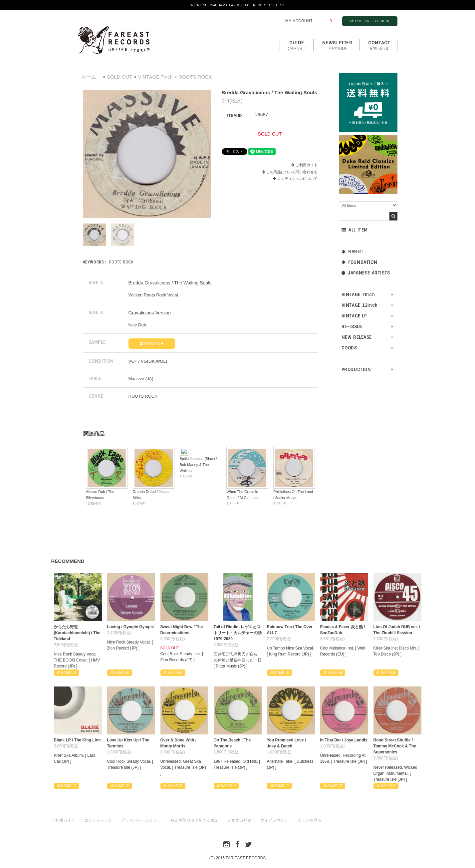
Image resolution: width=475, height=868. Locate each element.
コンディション (98, 820)
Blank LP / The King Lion (77, 740)
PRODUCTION (356, 370)
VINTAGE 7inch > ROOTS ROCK (175, 77)
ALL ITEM (355, 230)
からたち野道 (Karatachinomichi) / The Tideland (77, 633)
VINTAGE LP (354, 316)
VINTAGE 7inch (358, 295)
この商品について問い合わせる (292, 172)
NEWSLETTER (337, 45)
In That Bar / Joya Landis (344, 740)
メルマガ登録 (239, 820)
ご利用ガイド (307, 165)
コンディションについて (295, 179)
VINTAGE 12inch (360, 305)
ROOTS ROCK (121, 262)
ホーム (89, 77)
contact (379, 45)
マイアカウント (274, 820)
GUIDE (297, 45)
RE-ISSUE (352, 327)
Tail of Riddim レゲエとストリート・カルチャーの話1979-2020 (238, 633)
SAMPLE (152, 344)
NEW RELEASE (357, 337)
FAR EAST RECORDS (370, 21)
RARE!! (352, 252)
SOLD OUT (119, 77)
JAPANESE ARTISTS (366, 273)
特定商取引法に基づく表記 (194, 820)
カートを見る (310, 820)
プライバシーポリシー (141, 820)
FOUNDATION (359, 262)
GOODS (349, 348)
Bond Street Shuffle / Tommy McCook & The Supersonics (395, 746)
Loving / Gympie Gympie (131, 627)
